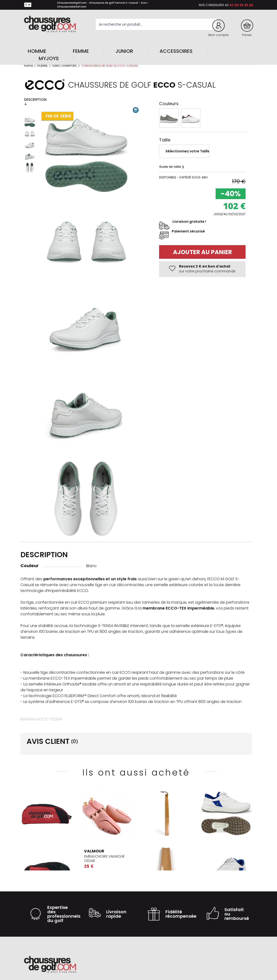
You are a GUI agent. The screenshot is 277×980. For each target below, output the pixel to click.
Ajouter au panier (202, 252)
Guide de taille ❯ (172, 167)
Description (35, 101)
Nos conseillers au (214, 5)
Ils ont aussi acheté (136, 772)
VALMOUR (94, 851)
